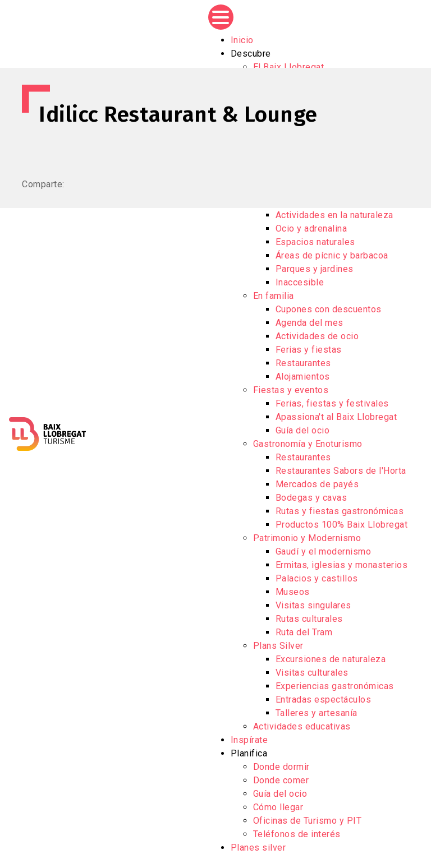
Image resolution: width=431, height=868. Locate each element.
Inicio (242, 40)
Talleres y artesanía (317, 713)
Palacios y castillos (317, 578)
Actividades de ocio (317, 336)
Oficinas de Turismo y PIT (308, 821)
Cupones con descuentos (329, 309)
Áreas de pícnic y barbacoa (332, 255)
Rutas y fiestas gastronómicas (340, 511)
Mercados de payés (317, 484)
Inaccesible (300, 282)
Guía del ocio (303, 430)
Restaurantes (303, 363)
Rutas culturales (309, 619)
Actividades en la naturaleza (334, 215)
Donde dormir (281, 767)
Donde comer (281, 780)
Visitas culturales (312, 673)
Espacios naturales (315, 242)
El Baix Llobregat (289, 67)
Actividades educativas (302, 726)
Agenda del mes (310, 323)
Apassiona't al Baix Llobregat (336, 417)
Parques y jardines (315, 269)
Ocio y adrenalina (311, 228)
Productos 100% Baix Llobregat (342, 525)
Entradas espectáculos (324, 700)
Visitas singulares (313, 605)
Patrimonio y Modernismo (307, 538)
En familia (274, 296)
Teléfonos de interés (297, 834)
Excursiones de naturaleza (331, 659)
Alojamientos (303, 377)
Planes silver (258, 848)
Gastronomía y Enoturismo (308, 444)
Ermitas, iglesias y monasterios (342, 565)
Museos (293, 592)
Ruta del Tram (304, 632)
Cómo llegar (278, 807)
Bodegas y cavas (311, 498)
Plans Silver (278, 646)
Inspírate (249, 740)
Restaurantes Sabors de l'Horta (341, 471)
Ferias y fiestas (309, 350)
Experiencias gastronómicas (335, 686)
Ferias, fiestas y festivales (332, 403)
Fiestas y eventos (291, 390)
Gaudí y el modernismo (324, 551)
